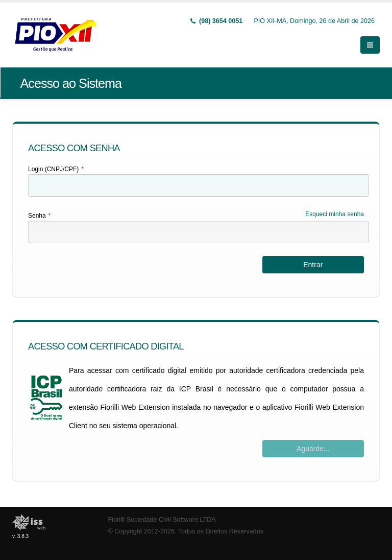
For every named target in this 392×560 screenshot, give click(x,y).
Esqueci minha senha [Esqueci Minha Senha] (335, 214)
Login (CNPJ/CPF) (56, 169)
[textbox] (199, 185)
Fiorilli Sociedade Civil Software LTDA (162, 520)
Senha (39, 216)
